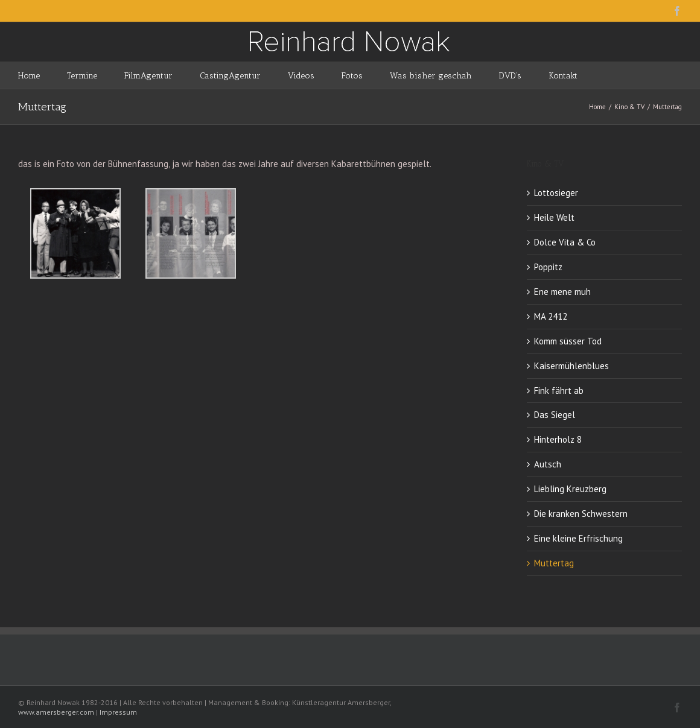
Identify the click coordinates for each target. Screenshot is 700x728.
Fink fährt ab (559, 391)
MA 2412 (551, 316)
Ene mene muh (562, 292)
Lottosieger (556, 193)
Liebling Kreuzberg (570, 489)
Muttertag (554, 563)
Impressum (118, 712)
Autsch (548, 464)
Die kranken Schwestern (581, 514)
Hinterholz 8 (558, 439)
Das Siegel (555, 415)
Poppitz (548, 267)
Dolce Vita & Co (565, 242)
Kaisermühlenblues (571, 366)
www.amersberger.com (56, 712)
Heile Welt (554, 217)
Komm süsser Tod (568, 341)
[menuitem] (43, 75)
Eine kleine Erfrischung (578, 538)
